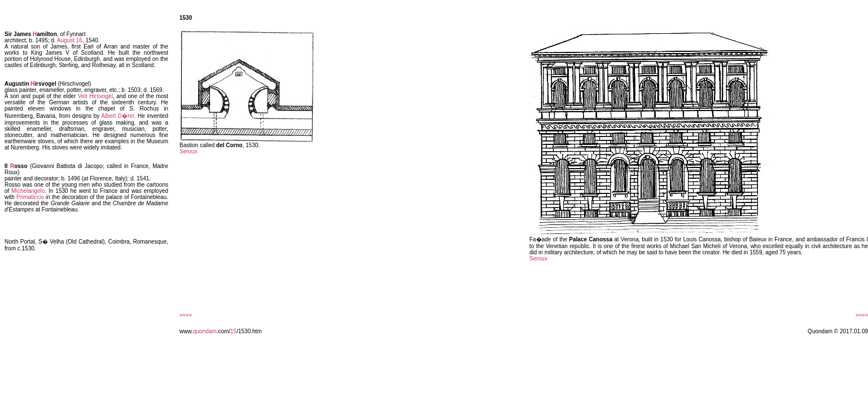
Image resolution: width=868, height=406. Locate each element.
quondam (205, 331)
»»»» (862, 315)
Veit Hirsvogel (95, 96)
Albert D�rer (117, 116)
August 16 (70, 40)
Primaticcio (30, 197)
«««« (186, 315)
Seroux (188, 151)
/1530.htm (249, 331)
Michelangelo (28, 191)
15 (233, 331)
